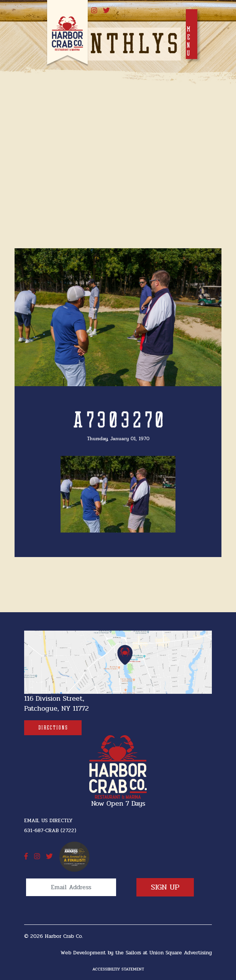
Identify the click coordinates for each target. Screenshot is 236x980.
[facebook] (26, 857)
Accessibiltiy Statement (118, 969)
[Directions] (53, 728)
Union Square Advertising (181, 953)
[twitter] (107, 11)
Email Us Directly (48, 820)
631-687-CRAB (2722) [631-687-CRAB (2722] (50, 830)
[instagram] (94, 11)
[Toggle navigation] (192, 34)
